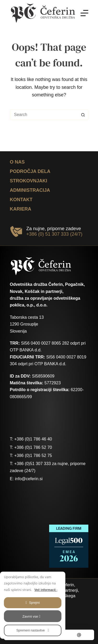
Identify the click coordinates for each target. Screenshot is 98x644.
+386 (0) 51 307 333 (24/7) (54, 234)
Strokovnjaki (29, 181)
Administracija (30, 190)
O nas (17, 162)
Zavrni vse (31, 617)
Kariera (21, 209)
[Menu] (84, 13)
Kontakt (21, 200)
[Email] (79, 635)
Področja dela (30, 171)
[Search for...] (44, 115)
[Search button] (83, 115)
